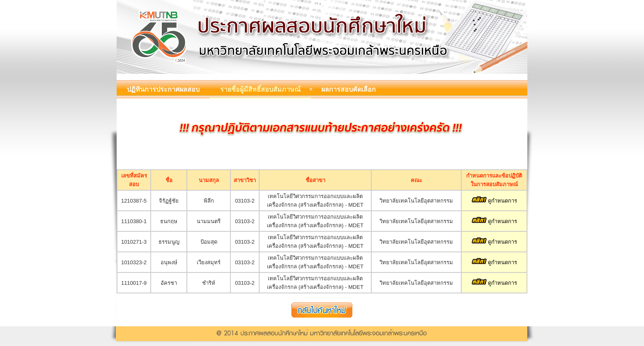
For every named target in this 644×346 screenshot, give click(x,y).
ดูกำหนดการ (494, 201)
